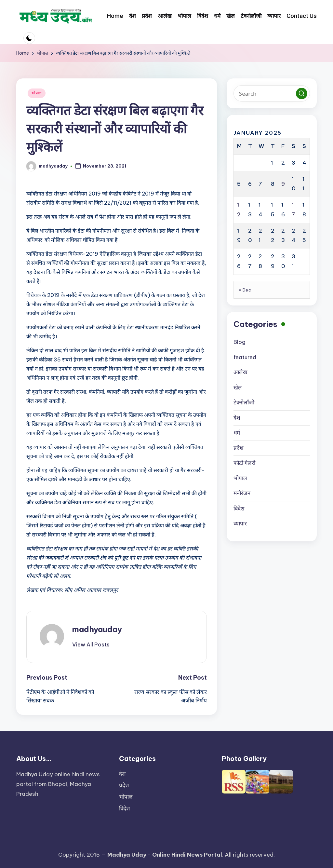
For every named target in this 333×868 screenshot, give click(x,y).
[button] (91, 644)
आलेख (240, 372)
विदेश (239, 509)
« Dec (245, 290)
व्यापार (240, 523)
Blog (240, 342)
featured (245, 357)
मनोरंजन (242, 493)
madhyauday (97, 629)
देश (237, 418)
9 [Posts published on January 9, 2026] (283, 184)
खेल (238, 387)
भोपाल (37, 93)
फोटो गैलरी (244, 463)
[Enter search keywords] (272, 93)
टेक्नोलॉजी (244, 402)
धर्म (237, 433)
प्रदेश (239, 448)
